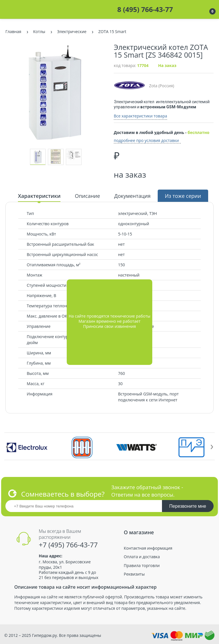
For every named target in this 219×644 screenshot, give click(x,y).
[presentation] (7, 446)
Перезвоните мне (188, 506)
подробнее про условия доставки (146, 141)
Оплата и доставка (142, 557)
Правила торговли (142, 566)
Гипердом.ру (44, 635)
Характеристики (39, 196)
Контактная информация (148, 548)
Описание (87, 196)
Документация (132, 196)
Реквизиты (134, 574)
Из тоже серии (183, 196)
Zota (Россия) (144, 86)
